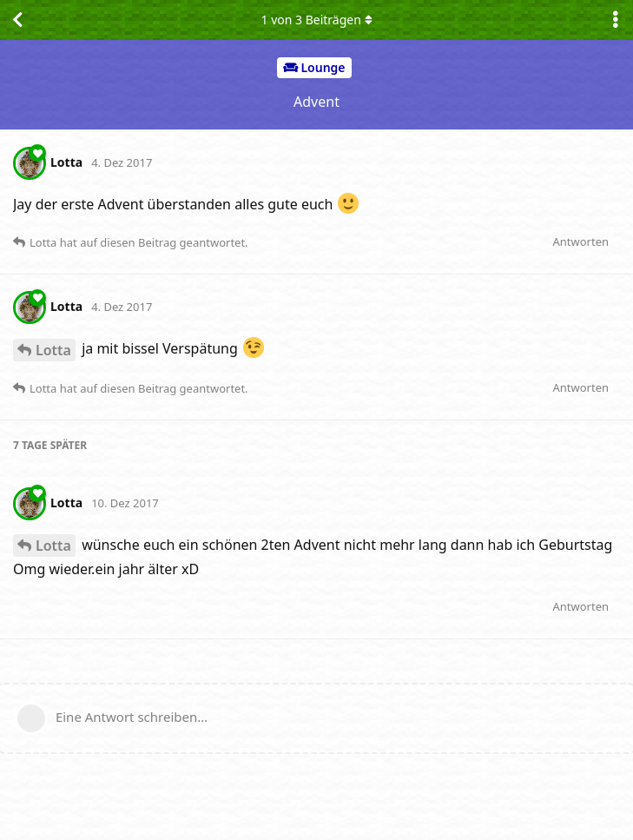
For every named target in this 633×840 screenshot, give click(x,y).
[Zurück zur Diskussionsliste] (17, 20)
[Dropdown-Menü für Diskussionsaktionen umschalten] (616, 20)
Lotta (53, 350)
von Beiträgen (316, 20)
